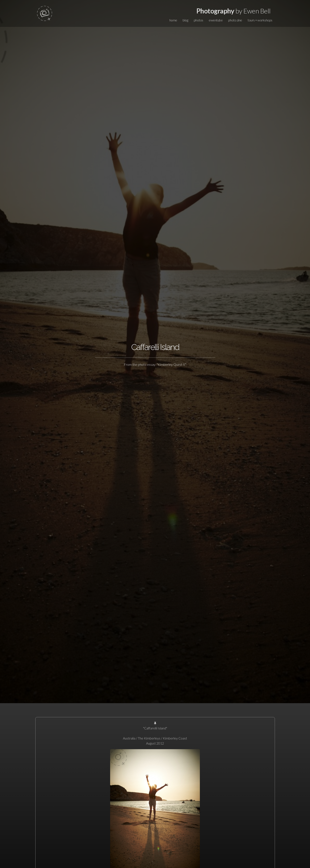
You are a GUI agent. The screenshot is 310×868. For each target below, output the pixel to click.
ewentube (216, 20)
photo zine (235, 20)
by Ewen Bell (234, 11)
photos (199, 20)
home (173, 20)
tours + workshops (260, 20)
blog (185, 20)
